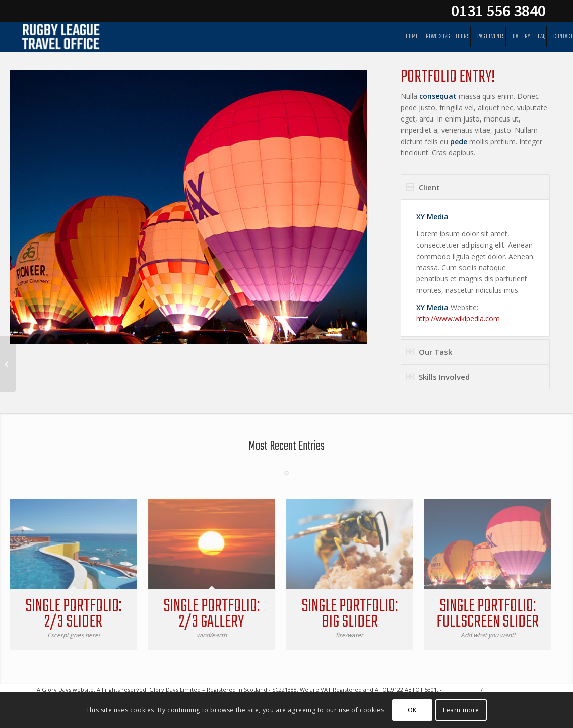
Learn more (461, 710)
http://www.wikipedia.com (458, 318)
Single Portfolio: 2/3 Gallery (210, 614)
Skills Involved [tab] (438, 377)
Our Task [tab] (429, 352)
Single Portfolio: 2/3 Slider (73, 614)
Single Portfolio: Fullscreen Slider (484, 614)
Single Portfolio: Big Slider (347, 614)
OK (412, 710)
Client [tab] (423, 187)
